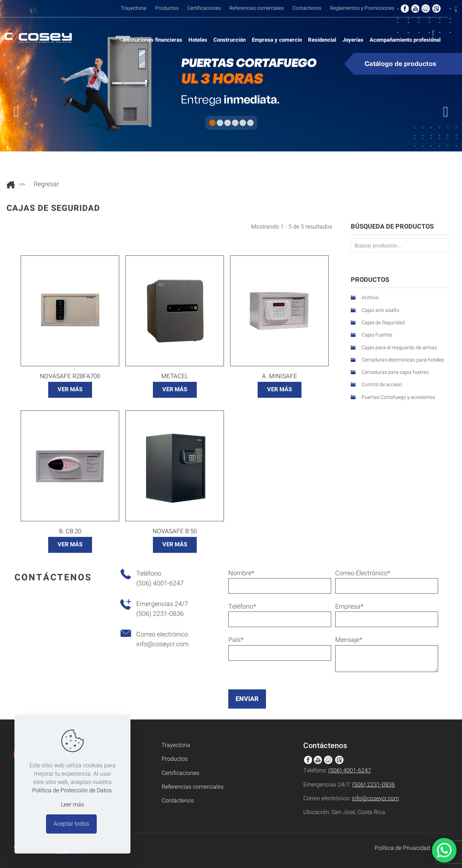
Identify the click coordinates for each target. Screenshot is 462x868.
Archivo (370, 298)
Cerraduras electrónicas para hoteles (403, 360)
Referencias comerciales (193, 787)
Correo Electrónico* (387, 581)
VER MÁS (70, 389)
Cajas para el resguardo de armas (399, 348)
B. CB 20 (70, 531)
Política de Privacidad (402, 848)
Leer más (72, 805)
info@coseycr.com (163, 644)
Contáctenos (178, 801)
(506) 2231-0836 (374, 785)
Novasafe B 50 (175, 531)
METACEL (175, 376)
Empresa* (387, 615)
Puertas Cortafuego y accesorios (398, 397)
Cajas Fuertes (377, 335)
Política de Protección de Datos (72, 790)
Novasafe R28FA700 (70, 376)
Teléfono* (280, 615)
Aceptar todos (71, 824)
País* (280, 648)
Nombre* (280, 581)
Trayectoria (176, 745)
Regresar (46, 184)
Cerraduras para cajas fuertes (395, 372)
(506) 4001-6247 (350, 771)
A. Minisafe (280, 376)
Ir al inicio (11, 185)
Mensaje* (387, 654)
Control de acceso (382, 385)
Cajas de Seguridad (383, 323)
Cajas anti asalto (380, 310)
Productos (175, 759)
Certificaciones (180, 773)
